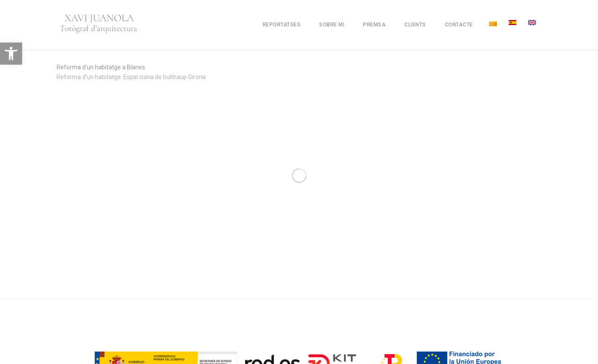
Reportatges (282, 25)
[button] (11, 54)
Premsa (374, 25)
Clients (415, 25)
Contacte (459, 25)
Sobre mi (332, 25)
